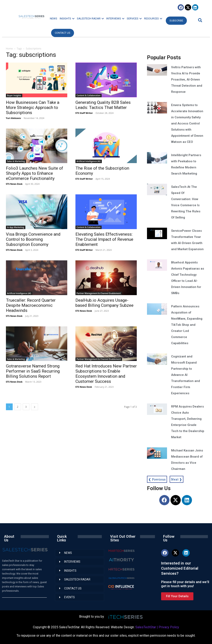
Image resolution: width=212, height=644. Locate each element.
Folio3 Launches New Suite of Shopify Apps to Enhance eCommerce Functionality (35, 173)
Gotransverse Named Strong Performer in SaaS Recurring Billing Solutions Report (33, 371)
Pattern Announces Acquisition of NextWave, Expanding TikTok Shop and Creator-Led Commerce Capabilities (187, 325)
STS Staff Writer (84, 113)
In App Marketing (16, 227)
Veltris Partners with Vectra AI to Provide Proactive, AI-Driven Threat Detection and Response (187, 80)
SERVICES (134, 18)
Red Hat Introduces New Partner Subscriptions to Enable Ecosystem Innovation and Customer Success (106, 374)
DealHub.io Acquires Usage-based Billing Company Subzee (104, 303)
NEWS (54, 18)
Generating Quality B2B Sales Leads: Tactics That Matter (103, 105)
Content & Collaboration (89, 95)
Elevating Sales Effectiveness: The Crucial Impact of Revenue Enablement (104, 239)
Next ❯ (177, 479)
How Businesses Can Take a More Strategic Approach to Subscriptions (33, 108)
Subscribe (176, 21)
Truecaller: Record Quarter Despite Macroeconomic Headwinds (31, 305)
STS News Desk (14, 184)
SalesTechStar (146, 627)
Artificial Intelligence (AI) (89, 161)
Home (9, 49)
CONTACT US (63, 33)
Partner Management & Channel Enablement (99, 293)
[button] (200, 20)
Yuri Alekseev (13, 118)
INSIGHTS (67, 18)
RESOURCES (153, 18)
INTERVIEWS (115, 18)
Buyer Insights (14, 95)
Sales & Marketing (16, 161)
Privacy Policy (169, 627)
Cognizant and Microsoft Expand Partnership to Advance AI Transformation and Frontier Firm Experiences (186, 375)
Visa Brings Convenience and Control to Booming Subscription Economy (33, 239)
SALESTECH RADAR (90, 18)
